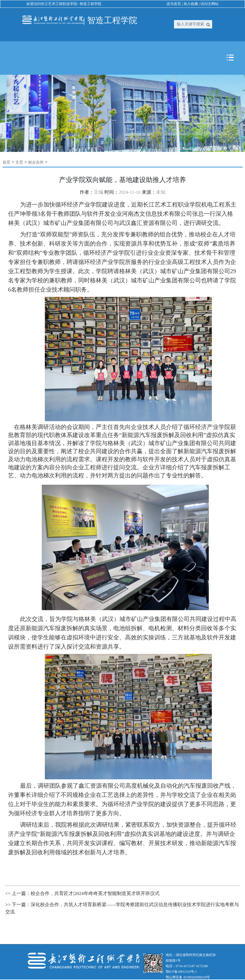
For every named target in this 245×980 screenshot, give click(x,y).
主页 (19, 162)
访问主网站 (210, 4)
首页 (6, 162)
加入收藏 (191, 4)
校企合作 (36, 162)
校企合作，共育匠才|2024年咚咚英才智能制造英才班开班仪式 (95, 893)
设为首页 (174, 4)
